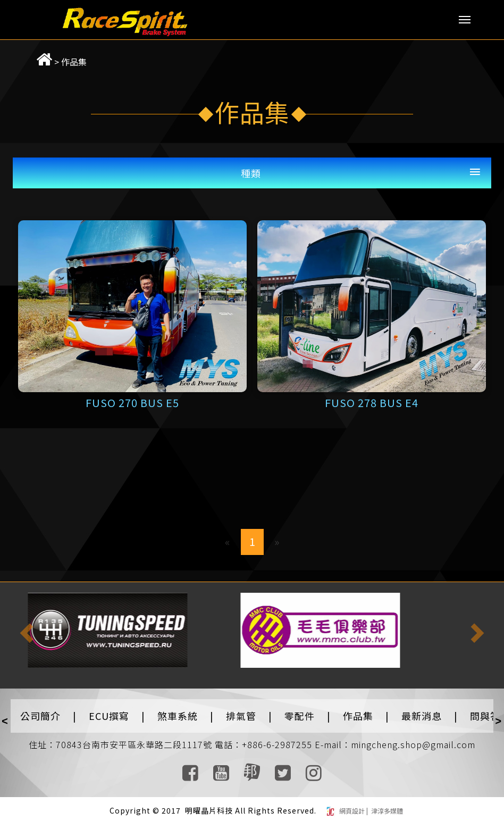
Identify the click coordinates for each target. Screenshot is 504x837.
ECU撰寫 (109, 716)
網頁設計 (353, 811)
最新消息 (422, 716)
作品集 (62, 62)
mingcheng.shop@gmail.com (413, 744)
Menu (465, 20)
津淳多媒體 (386, 811)
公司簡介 (40, 716)
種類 (251, 173)
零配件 (300, 716)
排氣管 (241, 716)
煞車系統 (178, 716)
